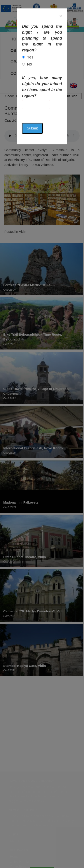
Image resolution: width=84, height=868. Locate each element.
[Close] (61, 16)
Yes (30, 57)
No (29, 64)
